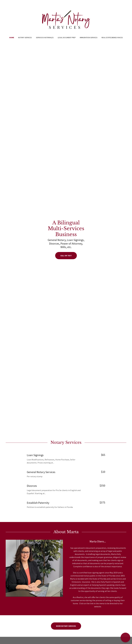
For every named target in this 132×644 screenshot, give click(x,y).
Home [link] (12, 38)
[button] (125, 637)
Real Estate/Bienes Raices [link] (112, 38)
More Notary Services (66, 626)
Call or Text (66, 256)
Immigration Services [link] (89, 38)
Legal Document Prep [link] (67, 38)
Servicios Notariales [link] (45, 38)
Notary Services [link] (25, 38)
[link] (66, 20)
